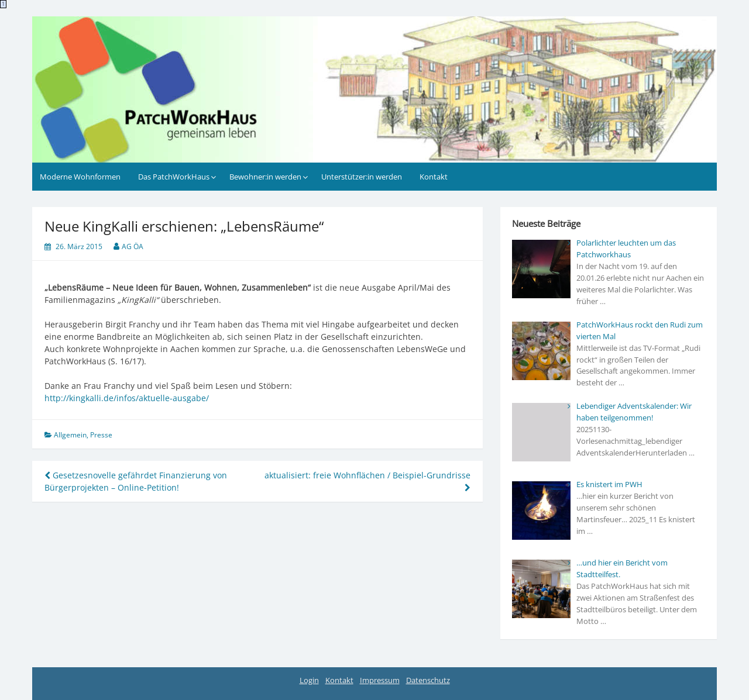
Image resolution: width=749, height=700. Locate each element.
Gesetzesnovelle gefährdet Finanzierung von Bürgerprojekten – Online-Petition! (136, 481)
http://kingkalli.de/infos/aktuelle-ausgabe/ (127, 398)
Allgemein (70, 435)
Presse (101, 435)
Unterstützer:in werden (362, 177)
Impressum (380, 680)
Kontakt (434, 177)
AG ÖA (133, 246)
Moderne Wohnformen (80, 177)
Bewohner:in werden (265, 177)
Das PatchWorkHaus (174, 177)
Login (309, 680)
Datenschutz (428, 680)
